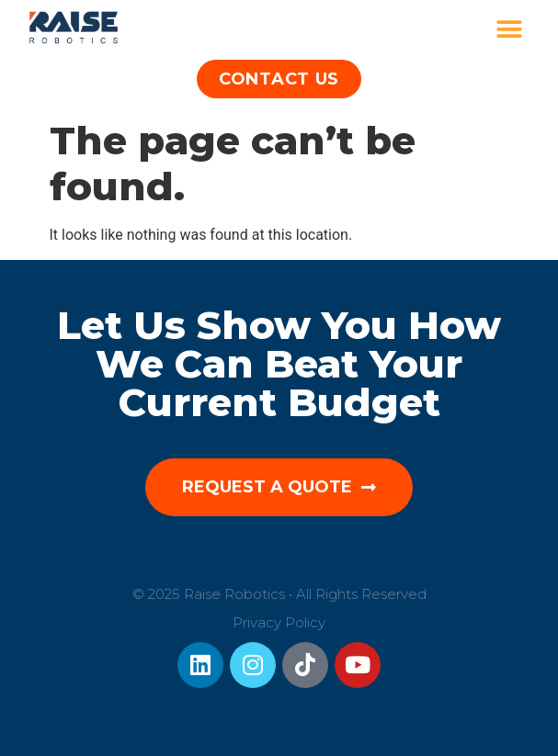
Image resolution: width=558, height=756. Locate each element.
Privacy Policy (279, 622)
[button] (510, 30)
